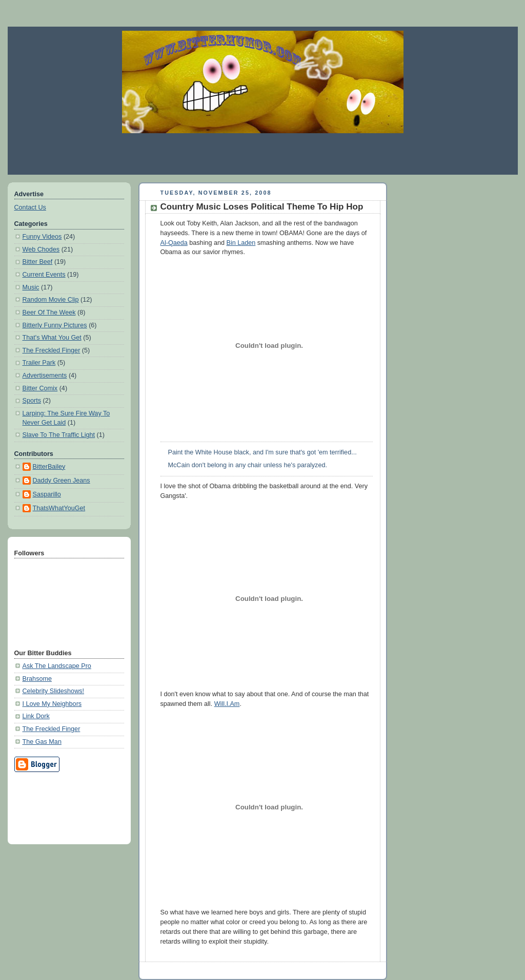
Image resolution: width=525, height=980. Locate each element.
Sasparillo (47, 494)
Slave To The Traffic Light (59, 435)
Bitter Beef (38, 262)
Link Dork (36, 716)
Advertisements (45, 376)
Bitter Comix (40, 388)
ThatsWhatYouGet (59, 508)
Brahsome (37, 679)
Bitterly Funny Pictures (55, 325)
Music (31, 287)
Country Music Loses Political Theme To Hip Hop (262, 207)
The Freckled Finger (52, 350)
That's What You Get (52, 338)
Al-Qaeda (174, 243)
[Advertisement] (262, 154)
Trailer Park (39, 363)
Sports (32, 401)
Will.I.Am (227, 704)
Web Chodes (41, 249)
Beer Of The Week (49, 312)
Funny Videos (42, 237)
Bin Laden (241, 243)
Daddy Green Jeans (62, 481)
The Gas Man (42, 742)
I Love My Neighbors (52, 704)
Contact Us (30, 207)
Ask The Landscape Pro (57, 666)
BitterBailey (49, 467)
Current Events (44, 275)
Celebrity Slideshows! (54, 691)
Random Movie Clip (51, 300)
